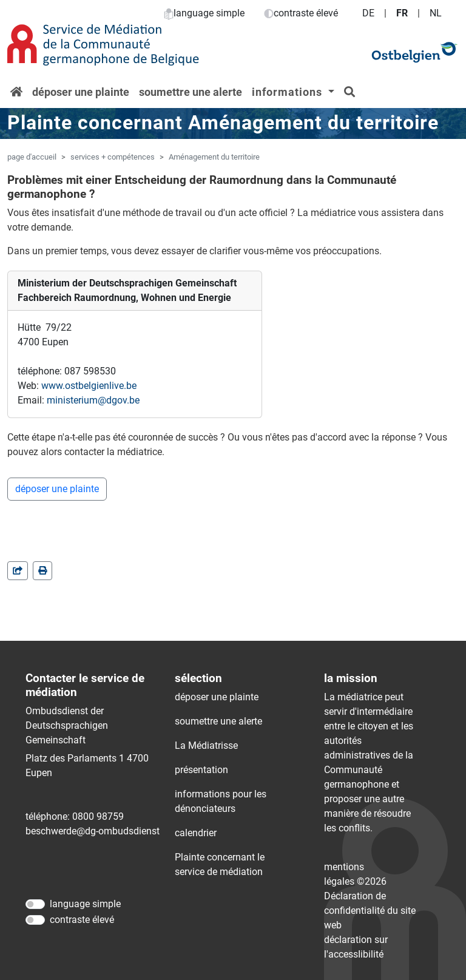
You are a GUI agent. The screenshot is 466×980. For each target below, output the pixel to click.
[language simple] (35, 904)
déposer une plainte (81, 92)
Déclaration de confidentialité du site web (370, 911)
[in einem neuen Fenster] (42, 571)
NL (436, 13)
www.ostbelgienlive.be (89, 386)
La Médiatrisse (206, 745)
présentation (201, 770)
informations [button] (289, 92)
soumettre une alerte (191, 92)
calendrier (196, 833)
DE (368, 13)
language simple (204, 13)
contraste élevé (301, 13)
